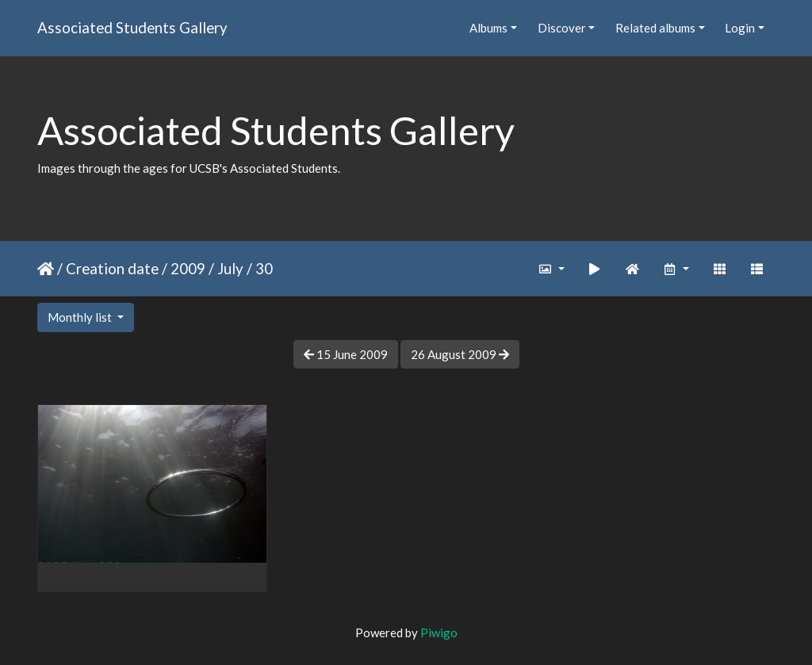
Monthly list (81, 317)
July (230, 268)
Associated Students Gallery (132, 27)
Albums (488, 28)
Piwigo (439, 633)
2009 (188, 268)
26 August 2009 (460, 354)
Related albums (655, 28)
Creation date (112, 268)
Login (740, 28)
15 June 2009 (346, 354)
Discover (562, 28)
